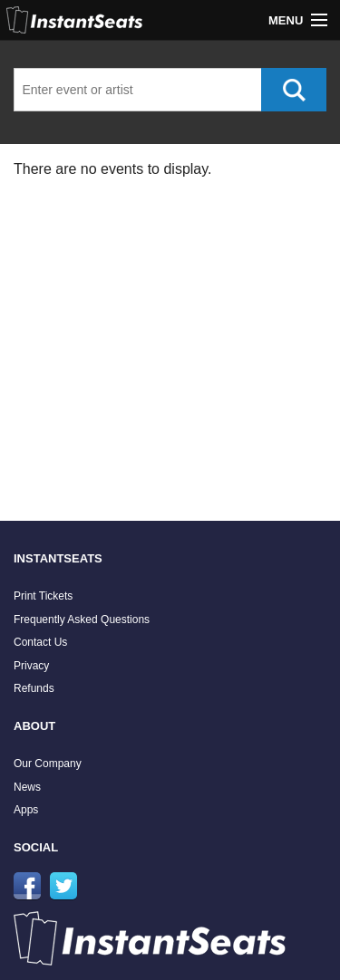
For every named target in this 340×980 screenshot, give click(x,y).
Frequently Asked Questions (82, 620)
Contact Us (40, 642)
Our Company (48, 764)
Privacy (31, 666)
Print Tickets (43, 596)
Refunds (34, 688)
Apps (26, 810)
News (27, 787)
